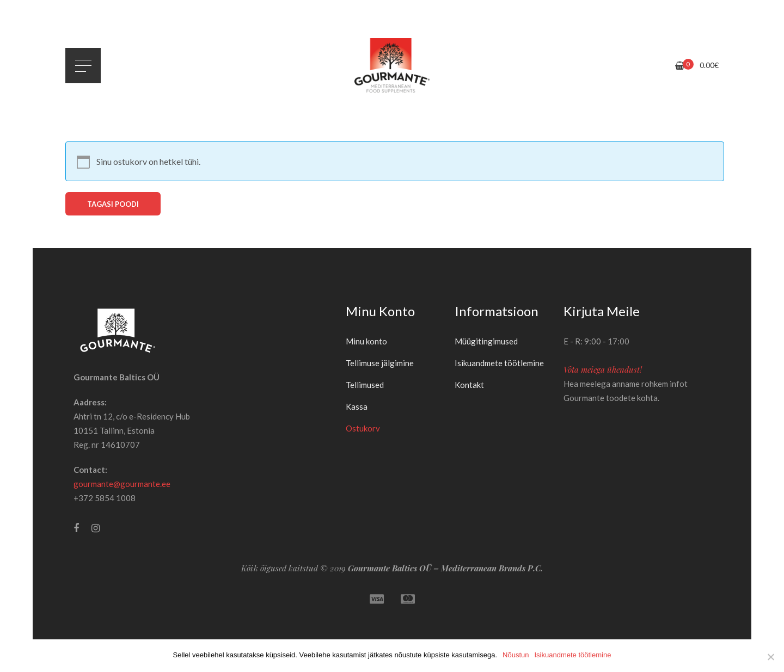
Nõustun (516, 655)
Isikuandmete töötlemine (572, 655)
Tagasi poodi (113, 204)
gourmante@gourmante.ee (122, 484)
